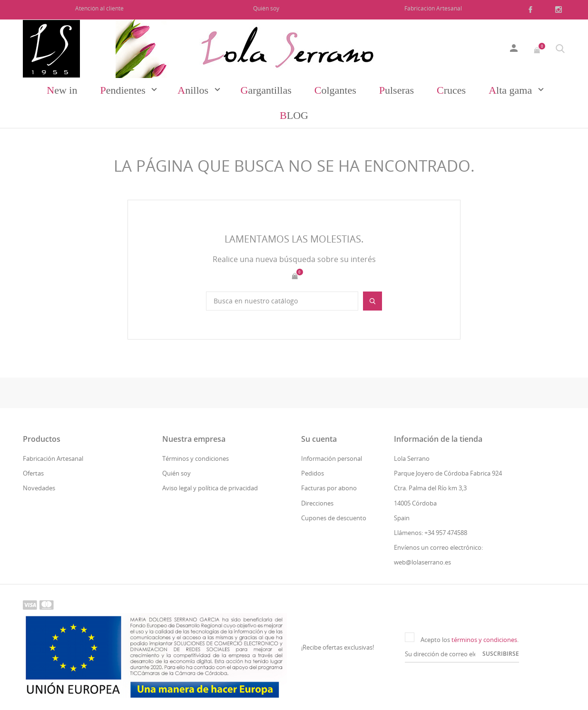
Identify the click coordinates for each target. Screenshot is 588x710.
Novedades (39, 488)
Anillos (194, 90)
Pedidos (313, 473)
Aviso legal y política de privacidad (210, 488)
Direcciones (317, 503)
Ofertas (33, 473)
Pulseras (397, 90)
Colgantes (335, 90)
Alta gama (512, 90)
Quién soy (266, 8)
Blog (294, 115)
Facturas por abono (329, 488)
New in (62, 90)
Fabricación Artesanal (433, 8)
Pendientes (124, 90)
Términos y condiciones (196, 458)
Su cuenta (319, 439)
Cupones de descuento (334, 518)
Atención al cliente (99, 8)
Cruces (451, 90)
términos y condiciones (484, 640)
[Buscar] (282, 301)
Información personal (332, 458)
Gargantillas (266, 90)
